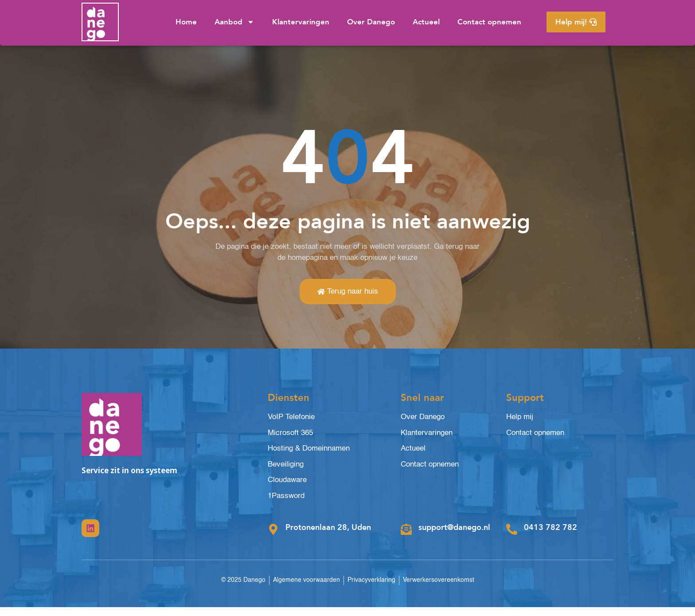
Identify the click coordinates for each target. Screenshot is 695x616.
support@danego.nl (454, 536)
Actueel (426, 22)
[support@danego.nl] (406, 539)
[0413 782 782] (512, 539)
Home (186, 22)
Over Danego (371, 22)
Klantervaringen (301, 22)
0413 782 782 (551, 536)
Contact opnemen (489, 22)
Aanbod (234, 22)
